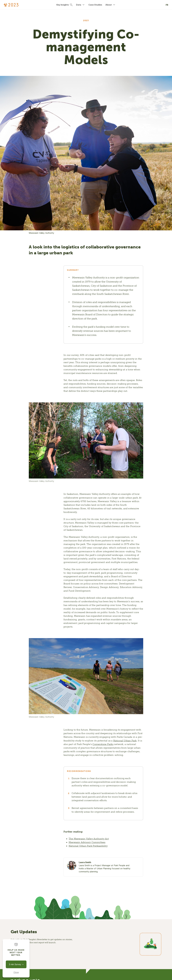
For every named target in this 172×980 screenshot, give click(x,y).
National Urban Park (125, 741)
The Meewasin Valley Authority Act (89, 839)
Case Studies (95, 5)
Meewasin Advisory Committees (87, 842)
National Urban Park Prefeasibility (88, 846)
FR (167, 5)
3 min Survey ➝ (16, 964)
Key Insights (65, 5)
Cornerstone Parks (103, 744)
